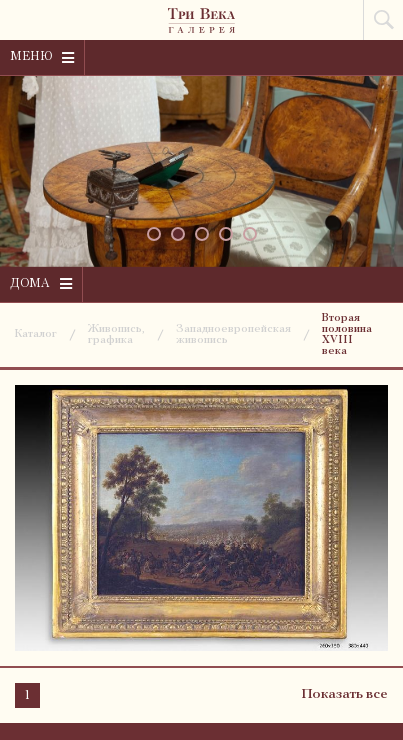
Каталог (36, 334)
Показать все (344, 694)
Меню (42, 58)
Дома (41, 284)
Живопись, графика (116, 335)
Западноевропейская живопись (233, 335)
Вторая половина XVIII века (347, 335)
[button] (154, 234)
